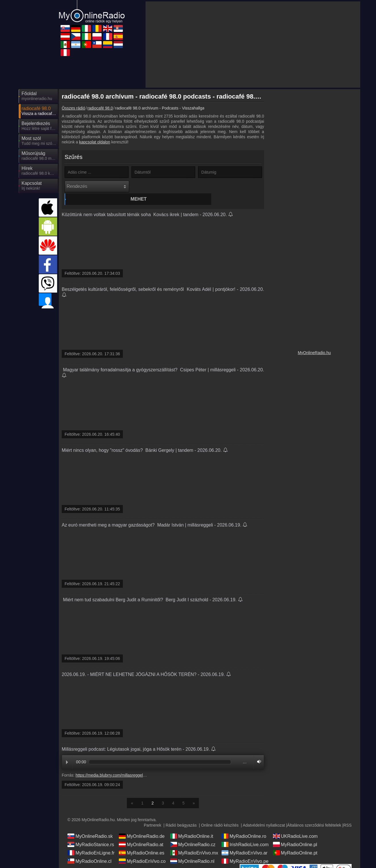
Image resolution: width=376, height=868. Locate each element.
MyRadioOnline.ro (244, 825)
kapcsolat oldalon (95, 142)
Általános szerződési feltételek (314, 814)
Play (67, 752)
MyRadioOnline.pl (295, 834)
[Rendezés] (97, 187)
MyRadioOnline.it (192, 825)
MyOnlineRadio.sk (90, 825)
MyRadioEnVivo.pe (245, 850)
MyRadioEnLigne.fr (91, 842)
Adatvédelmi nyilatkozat (264, 814)
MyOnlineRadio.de (142, 825)
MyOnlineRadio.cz (193, 834)
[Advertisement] (253, 45)
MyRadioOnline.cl (89, 850)
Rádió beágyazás (181, 814)
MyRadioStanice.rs (91, 834)
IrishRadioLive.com (245, 834)
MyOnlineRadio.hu (314, 353)
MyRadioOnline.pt (295, 842)
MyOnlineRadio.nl (192, 850)
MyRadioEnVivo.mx (194, 842)
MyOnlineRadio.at (141, 834)
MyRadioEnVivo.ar (245, 842)
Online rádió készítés (220, 814)
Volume (258, 751)
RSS (347, 814)
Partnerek (153, 814)
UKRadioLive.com (295, 825)
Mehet (164, 186)
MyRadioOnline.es (142, 842)
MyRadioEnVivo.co (142, 850)
